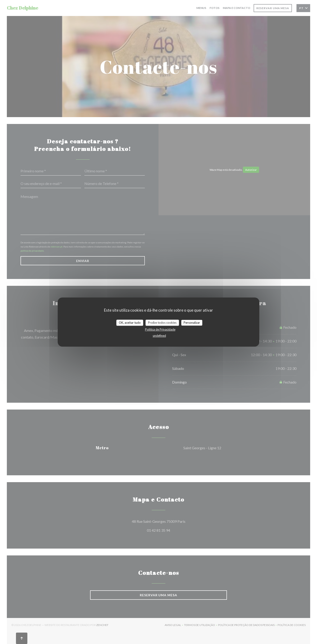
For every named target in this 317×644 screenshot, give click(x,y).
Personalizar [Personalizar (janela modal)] (192, 323)
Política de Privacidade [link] (160, 329)
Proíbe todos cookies (162, 323)
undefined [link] (159, 336)
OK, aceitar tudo (130, 323)
